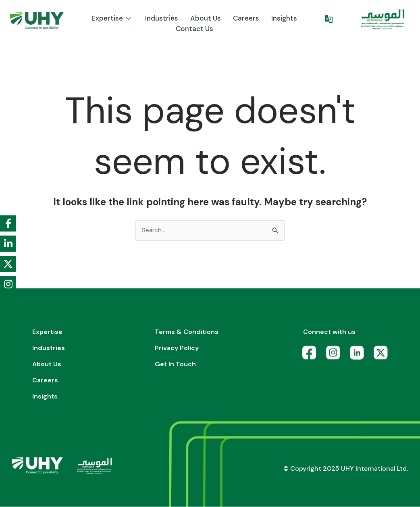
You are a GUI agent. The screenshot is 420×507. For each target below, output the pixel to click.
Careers (246, 18)
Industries (162, 18)
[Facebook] (311, 355)
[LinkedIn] (359, 355)
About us (206, 18)
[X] (383, 355)
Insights (284, 18)
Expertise (112, 18)
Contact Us (194, 29)
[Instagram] (335, 355)
